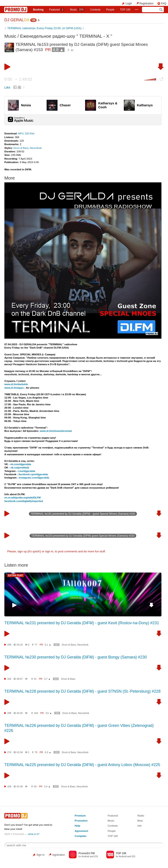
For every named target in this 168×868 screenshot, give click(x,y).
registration (59, 855)
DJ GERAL (17, 20)
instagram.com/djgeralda (34, 478)
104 (36, 713)
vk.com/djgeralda (21, 464)
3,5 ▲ (49, 713)
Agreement (81, 831)
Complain (81, 836)
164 (9, 679)
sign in (49, 551)
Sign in (41, 855)
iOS (96, 856)
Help (78, 826)
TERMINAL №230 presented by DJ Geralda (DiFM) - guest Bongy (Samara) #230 (76, 657)
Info (140, 826)
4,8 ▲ (58, 50)
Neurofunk (36, 148)
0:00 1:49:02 (18, 79)
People (110, 10)
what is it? (34, 834)
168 (9, 786)
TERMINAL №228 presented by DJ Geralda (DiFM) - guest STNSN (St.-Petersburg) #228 (82, 691)
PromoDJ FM (87, 853)
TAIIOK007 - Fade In (83, 598)
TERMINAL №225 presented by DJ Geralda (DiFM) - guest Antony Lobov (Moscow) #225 (82, 765)
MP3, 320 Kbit (26, 133)
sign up (22, 551)
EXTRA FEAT (16, 575)
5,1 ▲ (48, 645)
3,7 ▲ (47, 679)
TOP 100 (125, 10)
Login (129, 4)
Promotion (81, 821)
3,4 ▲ (47, 786)
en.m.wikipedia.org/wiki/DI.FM (23, 497)
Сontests (95, 10)
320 (57, 645)
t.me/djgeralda (26, 471)
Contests (113, 826)
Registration (147, 4)
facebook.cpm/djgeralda (33, 474)
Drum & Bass (21, 148)
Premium (80, 816)
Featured (57, 10)
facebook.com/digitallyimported (24, 501)
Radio (141, 816)
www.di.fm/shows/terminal (56, 431)
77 (36, 645)
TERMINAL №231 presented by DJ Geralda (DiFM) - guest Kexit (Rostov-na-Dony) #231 (82, 623)
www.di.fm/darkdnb (16, 384)
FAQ (164, 4)
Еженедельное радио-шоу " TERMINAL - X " (66, 36)
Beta (140, 821)
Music (77, 10)
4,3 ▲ (48, 752)
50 (35, 786)
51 (35, 679)
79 (36, 752)
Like (7, 87)
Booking (38, 10)
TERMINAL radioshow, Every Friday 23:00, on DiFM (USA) (44, 28)
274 (9, 752)
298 (9, 713)
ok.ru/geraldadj (20, 467)
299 (9, 645)
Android (85, 856)
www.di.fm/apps (14, 388)
